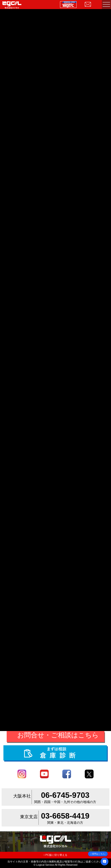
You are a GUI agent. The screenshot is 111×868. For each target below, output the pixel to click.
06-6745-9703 (65, 795)
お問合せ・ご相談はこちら (58, 735)
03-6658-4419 (65, 816)
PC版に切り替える (55, 855)
